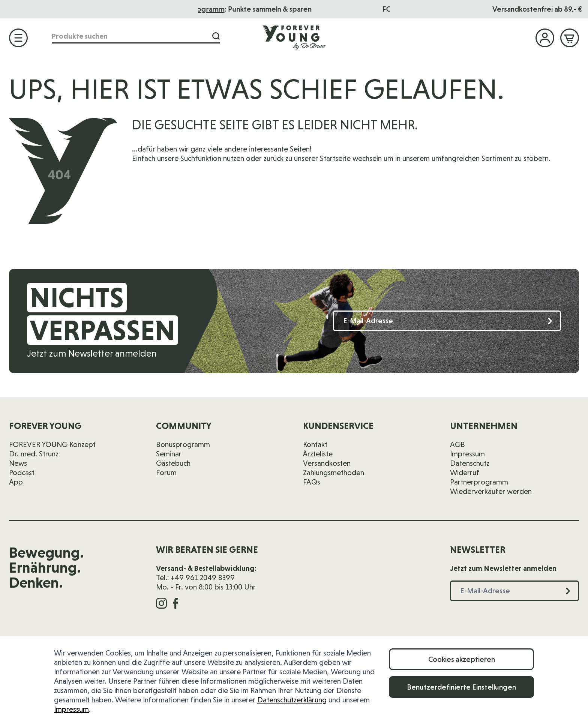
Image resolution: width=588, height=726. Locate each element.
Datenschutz (470, 463)
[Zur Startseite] (294, 37)
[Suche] (214, 37)
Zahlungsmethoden (334, 472)
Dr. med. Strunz (34, 454)
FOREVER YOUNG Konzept (52, 444)
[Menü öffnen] (18, 38)
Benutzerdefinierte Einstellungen (461, 687)
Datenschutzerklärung (292, 700)
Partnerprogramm (479, 482)
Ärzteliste (318, 454)
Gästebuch (173, 463)
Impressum (71, 709)
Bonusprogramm (250, 9)
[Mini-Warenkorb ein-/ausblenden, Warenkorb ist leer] (570, 38)
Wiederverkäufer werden (491, 491)
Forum (166, 472)
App (16, 482)
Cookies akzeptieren (462, 659)
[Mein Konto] (545, 38)
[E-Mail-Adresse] (447, 321)
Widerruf (465, 472)
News (18, 463)
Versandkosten (327, 463)
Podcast (22, 472)
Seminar (169, 454)
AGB (457, 444)
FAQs (312, 482)
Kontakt (315, 444)
